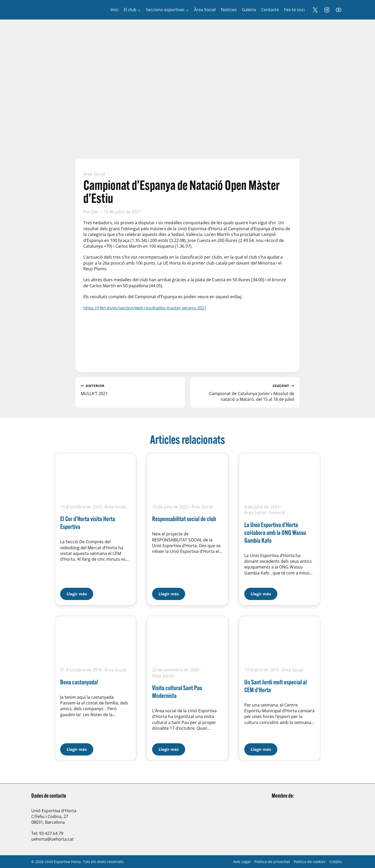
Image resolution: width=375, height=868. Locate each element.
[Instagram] (327, 10)
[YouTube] (339, 10)
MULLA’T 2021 (130, 389)
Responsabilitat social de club (184, 519)
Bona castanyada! (79, 682)
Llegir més (80, 592)
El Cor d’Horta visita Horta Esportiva (88, 523)
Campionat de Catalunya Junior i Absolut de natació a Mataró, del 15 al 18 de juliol (245, 392)
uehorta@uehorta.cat (52, 839)
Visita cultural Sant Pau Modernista (177, 692)
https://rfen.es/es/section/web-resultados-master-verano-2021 (145, 308)
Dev (95, 212)
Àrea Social (94, 174)
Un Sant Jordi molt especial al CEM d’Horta (276, 686)
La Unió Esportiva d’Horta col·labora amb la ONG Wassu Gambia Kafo (275, 532)
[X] (315, 10)
